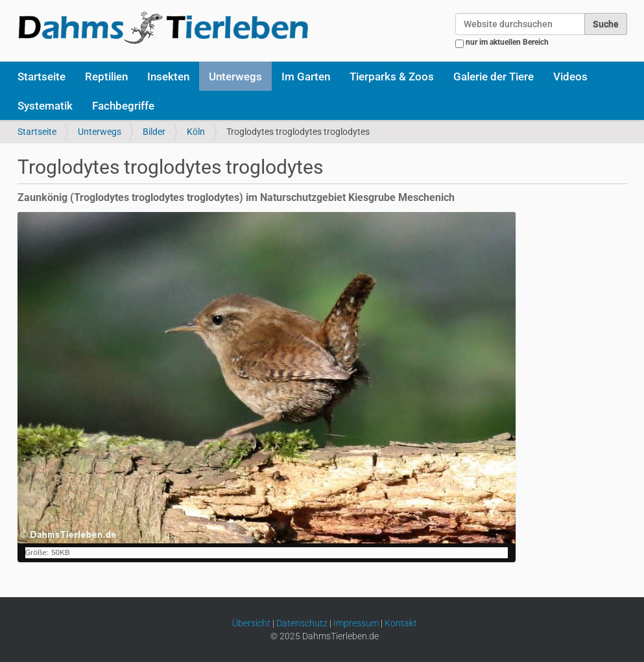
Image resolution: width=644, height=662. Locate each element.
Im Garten (306, 77)
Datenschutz (302, 623)
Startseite (42, 77)
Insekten (168, 77)
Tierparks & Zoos (392, 77)
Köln (196, 132)
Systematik (45, 106)
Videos (570, 77)
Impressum (356, 623)
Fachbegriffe (123, 106)
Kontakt (401, 623)
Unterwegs (235, 77)
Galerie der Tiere (494, 77)
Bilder (154, 132)
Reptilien (106, 77)
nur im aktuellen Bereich (507, 42)
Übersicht (251, 623)
